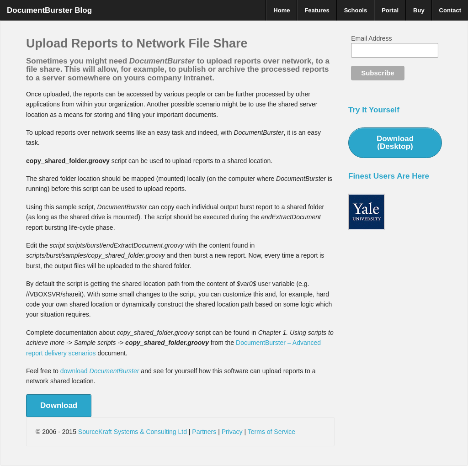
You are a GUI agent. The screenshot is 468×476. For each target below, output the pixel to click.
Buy (419, 10)
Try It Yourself (374, 110)
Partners (204, 432)
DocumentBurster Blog (49, 10)
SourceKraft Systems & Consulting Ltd (133, 432)
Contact (450, 10)
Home (282, 10)
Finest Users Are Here (389, 176)
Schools (356, 10)
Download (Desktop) (395, 143)
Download (59, 405)
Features (317, 10)
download (100, 371)
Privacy (232, 432)
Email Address (371, 38)
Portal (390, 10)
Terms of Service (271, 432)
